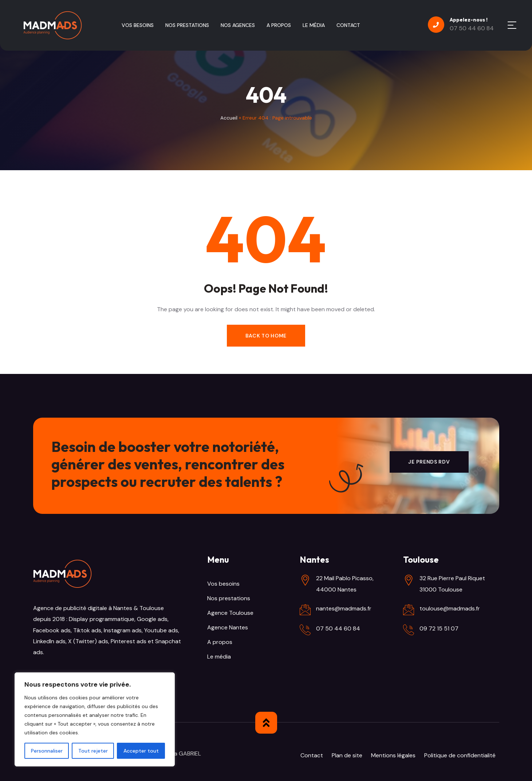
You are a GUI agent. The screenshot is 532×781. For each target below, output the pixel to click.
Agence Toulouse (230, 613)
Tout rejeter (93, 751)
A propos (220, 642)
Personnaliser (47, 751)
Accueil (229, 118)
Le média (219, 657)
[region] (95, 719)
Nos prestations (229, 598)
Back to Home (266, 336)
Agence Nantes (228, 627)
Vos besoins (223, 584)
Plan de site (347, 755)
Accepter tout (141, 751)
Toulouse (151, 608)
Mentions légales (393, 755)
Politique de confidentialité (460, 755)
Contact (312, 755)
